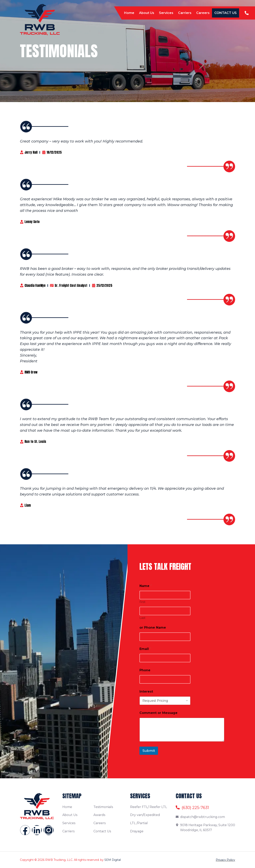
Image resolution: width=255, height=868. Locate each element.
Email (145, 649)
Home (129, 13)
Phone (145, 670)
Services (166, 13)
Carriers (185, 13)
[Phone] (165, 679)
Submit (149, 751)
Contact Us (226, 13)
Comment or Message (160, 713)
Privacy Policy (225, 860)
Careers (203, 13)
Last (142, 618)
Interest (146, 692)
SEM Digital (113, 860)
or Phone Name (153, 628)
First (142, 602)
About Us (147, 13)
